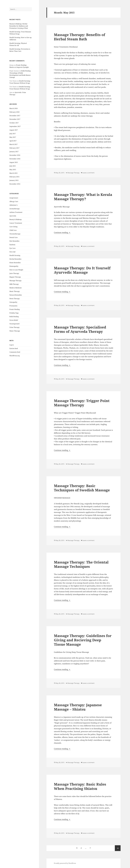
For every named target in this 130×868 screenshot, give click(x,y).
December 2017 (15, 116)
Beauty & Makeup (15, 219)
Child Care (13, 230)
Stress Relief (14, 320)
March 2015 (13, 173)
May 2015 (13, 170)
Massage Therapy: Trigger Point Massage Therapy (82, 403)
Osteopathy (13, 302)
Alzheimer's (14, 205)
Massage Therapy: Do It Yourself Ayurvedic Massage (82, 270)
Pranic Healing (15, 309)
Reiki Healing (14, 317)
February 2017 (14, 148)
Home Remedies (15, 263)
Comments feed (15, 352)
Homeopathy (14, 266)
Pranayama (13, 306)
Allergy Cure (14, 201)
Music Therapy (15, 291)
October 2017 (14, 123)
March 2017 (13, 144)
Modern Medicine (16, 288)
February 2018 (14, 112)
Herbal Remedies (15, 259)
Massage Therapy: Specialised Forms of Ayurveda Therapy (80, 329)
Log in (12, 345)
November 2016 (15, 159)
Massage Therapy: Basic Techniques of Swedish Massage (82, 488)
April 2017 (13, 141)
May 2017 (13, 137)
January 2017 (14, 152)
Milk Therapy (14, 284)
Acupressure (14, 198)
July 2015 (13, 166)
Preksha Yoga (14, 313)
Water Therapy (15, 331)
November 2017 (15, 119)
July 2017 (13, 134)
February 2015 (14, 177)
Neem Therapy (15, 299)
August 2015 (14, 162)
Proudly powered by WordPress (65, 863)
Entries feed (14, 348)
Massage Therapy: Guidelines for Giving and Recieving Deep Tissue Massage (83, 640)
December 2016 (15, 155)
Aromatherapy (15, 209)
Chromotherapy (15, 234)
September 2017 (15, 126)
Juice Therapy (14, 273)
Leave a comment (88, 173)
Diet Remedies (14, 241)
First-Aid (12, 252)
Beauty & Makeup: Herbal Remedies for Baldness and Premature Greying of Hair (19, 26)
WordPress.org (15, 356)
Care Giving (13, 227)
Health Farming (15, 255)
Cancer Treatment (16, 223)
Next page (118, 848)
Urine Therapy (14, 327)
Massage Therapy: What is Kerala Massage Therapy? (83, 197)
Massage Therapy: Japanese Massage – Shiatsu (78, 707)
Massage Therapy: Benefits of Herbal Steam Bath (80, 37)
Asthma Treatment (16, 212)
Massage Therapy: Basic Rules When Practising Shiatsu (80, 786)
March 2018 (13, 108)
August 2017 (14, 130)
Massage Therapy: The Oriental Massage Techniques (81, 564)
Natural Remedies (16, 295)
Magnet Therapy (15, 277)
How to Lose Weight (16, 270)
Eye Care (12, 248)
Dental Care (14, 237)
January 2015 (14, 180)
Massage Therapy (15, 281)
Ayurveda (13, 216)
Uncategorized (14, 324)
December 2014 (15, 184)
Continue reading (62, 232)
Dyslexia (12, 245)
